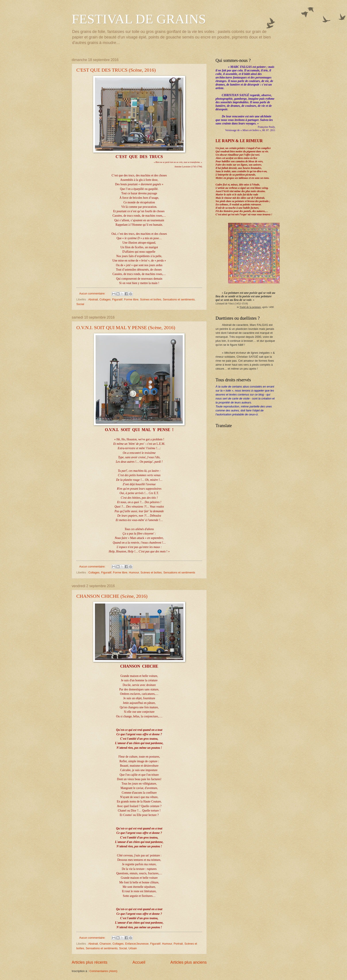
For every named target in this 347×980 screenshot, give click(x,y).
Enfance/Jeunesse (137, 944)
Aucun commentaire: (93, 293)
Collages (105, 299)
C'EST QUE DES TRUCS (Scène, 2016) (116, 70)
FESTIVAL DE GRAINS (139, 19)
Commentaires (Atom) (103, 971)
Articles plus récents (90, 962)
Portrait (178, 944)
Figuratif (117, 299)
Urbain (133, 948)
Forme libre (131, 299)
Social (80, 304)
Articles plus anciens (189, 962)
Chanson (105, 944)
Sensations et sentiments (179, 299)
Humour (134, 572)
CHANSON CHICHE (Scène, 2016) (112, 596)
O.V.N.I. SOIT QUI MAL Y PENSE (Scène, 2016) (126, 328)
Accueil (139, 962)
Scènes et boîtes (151, 299)
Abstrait (93, 299)
